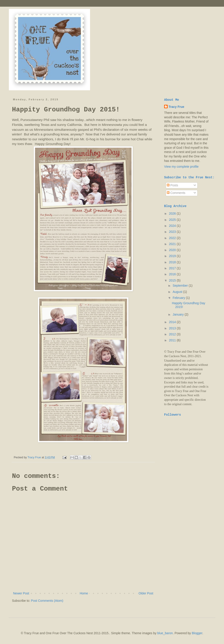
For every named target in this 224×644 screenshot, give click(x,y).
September (181, 286)
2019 (173, 256)
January (179, 314)
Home (84, 593)
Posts (172, 185)
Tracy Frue (176, 107)
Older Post (146, 593)
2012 (173, 334)
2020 (173, 250)
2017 (173, 268)
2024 (173, 226)
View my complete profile (181, 167)
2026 (173, 213)
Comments (176, 193)
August (178, 292)
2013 (173, 328)
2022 (173, 238)
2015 (173, 280)
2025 (173, 220)
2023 (173, 232)
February (179, 298)
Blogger (197, 633)
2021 (173, 244)
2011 (173, 340)
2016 (173, 274)
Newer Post (21, 593)
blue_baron (165, 633)
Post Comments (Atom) (47, 601)
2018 (173, 262)
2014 (173, 322)
